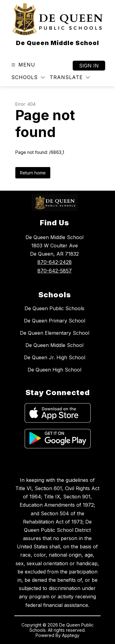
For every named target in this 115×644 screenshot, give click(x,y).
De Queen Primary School (55, 321)
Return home (33, 173)
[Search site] (102, 78)
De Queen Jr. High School (55, 357)
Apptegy (71, 635)
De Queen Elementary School (55, 333)
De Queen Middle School (54, 345)
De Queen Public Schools (54, 308)
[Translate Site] (70, 77)
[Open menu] (23, 65)
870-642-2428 (55, 262)
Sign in (89, 66)
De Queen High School (54, 370)
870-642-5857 (55, 271)
